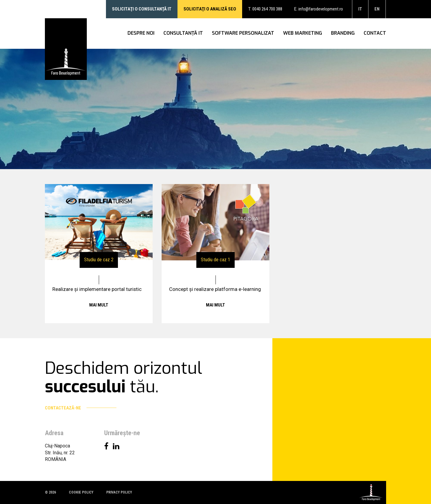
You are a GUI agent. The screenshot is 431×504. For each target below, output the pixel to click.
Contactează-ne (81, 408)
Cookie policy (81, 492)
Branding (343, 33)
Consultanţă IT (183, 33)
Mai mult (99, 305)
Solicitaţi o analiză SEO (210, 9)
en (377, 9)
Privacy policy (119, 492)
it (360, 9)
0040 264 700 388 (267, 9)
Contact (375, 33)
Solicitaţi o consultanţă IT (142, 9)
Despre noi (141, 33)
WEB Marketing (303, 33)
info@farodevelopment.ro (321, 9)
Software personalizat (243, 33)
